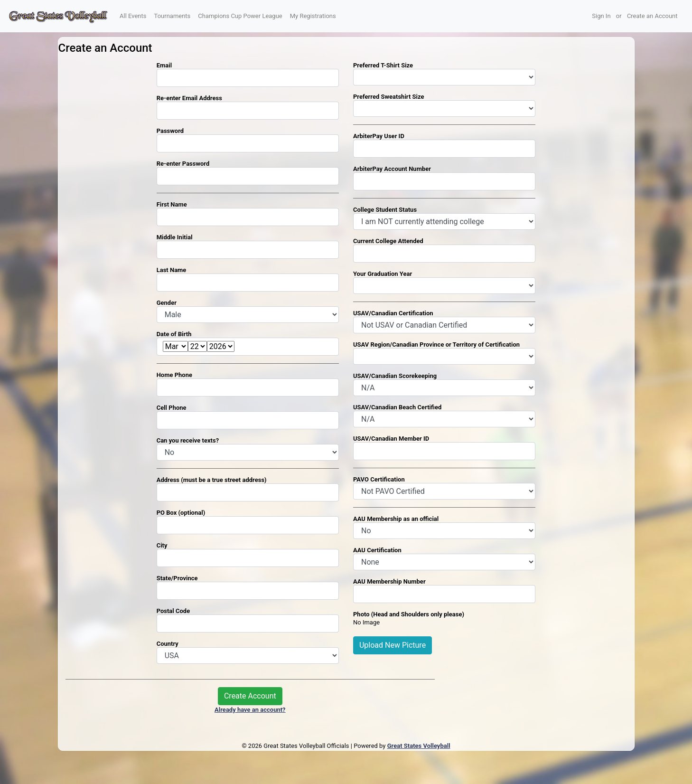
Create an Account (652, 16)
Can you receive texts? (188, 440)
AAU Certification (377, 550)
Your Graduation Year (383, 274)
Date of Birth (174, 334)
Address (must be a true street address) (212, 480)
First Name (172, 204)
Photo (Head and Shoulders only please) (409, 614)
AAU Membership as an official (396, 519)
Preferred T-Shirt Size (383, 65)
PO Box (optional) (181, 513)
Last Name (172, 270)
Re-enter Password (183, 164)
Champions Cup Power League (240, 16)
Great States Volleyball (419, 746)
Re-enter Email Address (189, 98)
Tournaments (173, 16)
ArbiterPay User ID (379, 136)
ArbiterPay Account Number (392, 169)
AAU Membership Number (389, 581)
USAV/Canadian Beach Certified (397, 407)
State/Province (177, 578)
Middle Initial (175, 237)
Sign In (601, 16)
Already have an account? (250, 710)
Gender (167, 303)
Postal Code (173, 611)
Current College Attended (388, 241)
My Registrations (313, 16)
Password (170, 131)
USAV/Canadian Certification (393, 313)
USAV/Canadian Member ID (391, 439)
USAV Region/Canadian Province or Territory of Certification (436, 345)
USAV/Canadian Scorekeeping (395, 376)
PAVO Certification (379, 479)
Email (164, 65)
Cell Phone (172, 408)
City (162, 545)
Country (168, 644)
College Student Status (385, 210)
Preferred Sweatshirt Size (389, 97)
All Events (133, 16)
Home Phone (174, 375)
